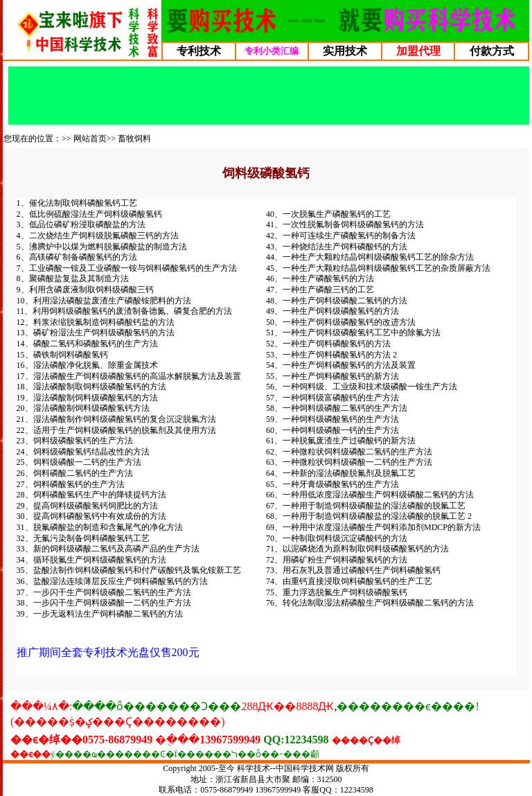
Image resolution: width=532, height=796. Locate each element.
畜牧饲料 (134, 139)
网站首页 (90, 139)
